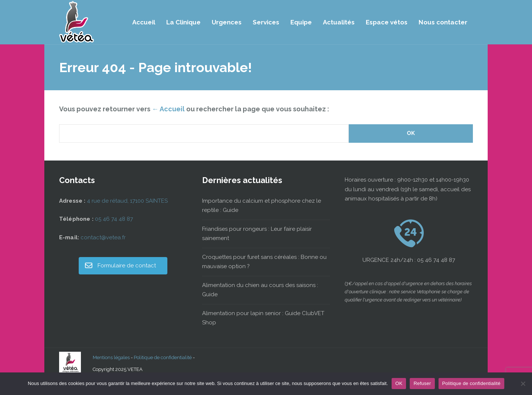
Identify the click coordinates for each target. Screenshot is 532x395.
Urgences (227, 22)
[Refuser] (523, 384)
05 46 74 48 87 (114, 219)
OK (399, 383)
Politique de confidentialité (163, 357)
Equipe (301, 22)
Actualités (339, 22)
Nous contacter (443, 22)
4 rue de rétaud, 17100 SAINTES (127, 201)
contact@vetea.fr (103, 237)
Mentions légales (111, 357)
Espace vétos (387, 22)
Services (266, 22)
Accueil (144, 22)
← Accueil (168, 109)
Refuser (422, 383)
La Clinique (183, 22)
